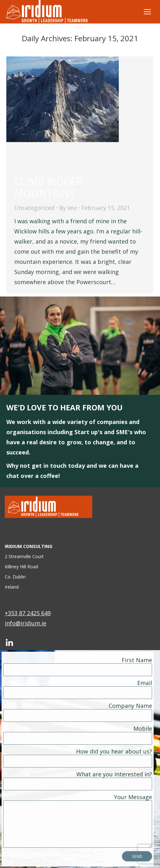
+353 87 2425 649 (28, 613)
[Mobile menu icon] (147, 12)
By (68, 208)
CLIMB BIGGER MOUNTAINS (48, 187)
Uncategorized (34, 208)
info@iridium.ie (26, 623)
